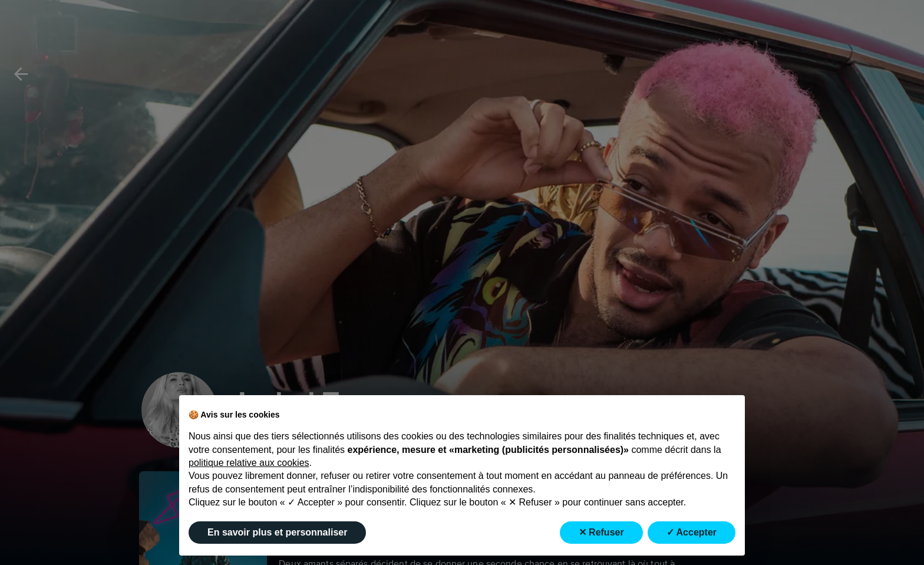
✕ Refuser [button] (601, 532)
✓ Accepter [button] (692, 532)
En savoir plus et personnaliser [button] (277, 532)
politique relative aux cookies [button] (249, 463)
